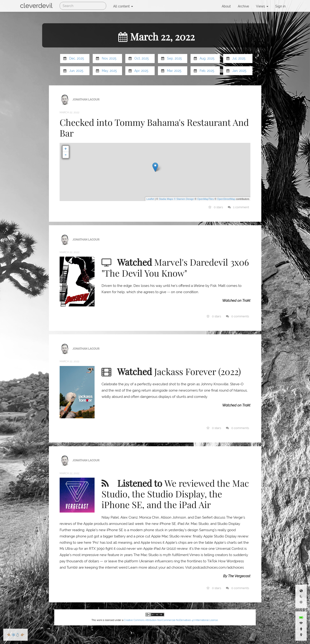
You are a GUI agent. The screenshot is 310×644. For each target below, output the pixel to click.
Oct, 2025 (142, 58)
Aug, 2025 (207, 58)
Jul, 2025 (239, 58)
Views (262, 6)
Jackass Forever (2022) (198, 371)
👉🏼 (22, 635)
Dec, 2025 (77, 58)
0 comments (237, 316)
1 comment (238, 207)
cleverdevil (36, 6)
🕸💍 (15, 635)
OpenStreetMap (226, 199)
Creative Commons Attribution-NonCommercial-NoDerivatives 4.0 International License (171, 620)
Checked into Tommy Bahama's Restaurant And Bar (154, 127)
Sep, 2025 (174, 58)
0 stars (216, 207)
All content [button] (123, 6)
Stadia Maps (166, 199)
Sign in (280, 6)
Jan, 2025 (239, 71)
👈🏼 (9, 635)
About (226, 6)
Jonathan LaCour (86, 99)
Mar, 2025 (174, 71)
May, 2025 (109, 71)
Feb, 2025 (207, 71)
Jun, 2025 (76, 71)
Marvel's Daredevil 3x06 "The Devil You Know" (175, 267)
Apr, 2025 (141, 71)
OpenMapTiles (206, 199)
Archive (243, 6)
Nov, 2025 (109, 58)
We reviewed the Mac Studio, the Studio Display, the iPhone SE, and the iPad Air (175, 494)
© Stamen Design (184, 199)
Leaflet (150, 199)
